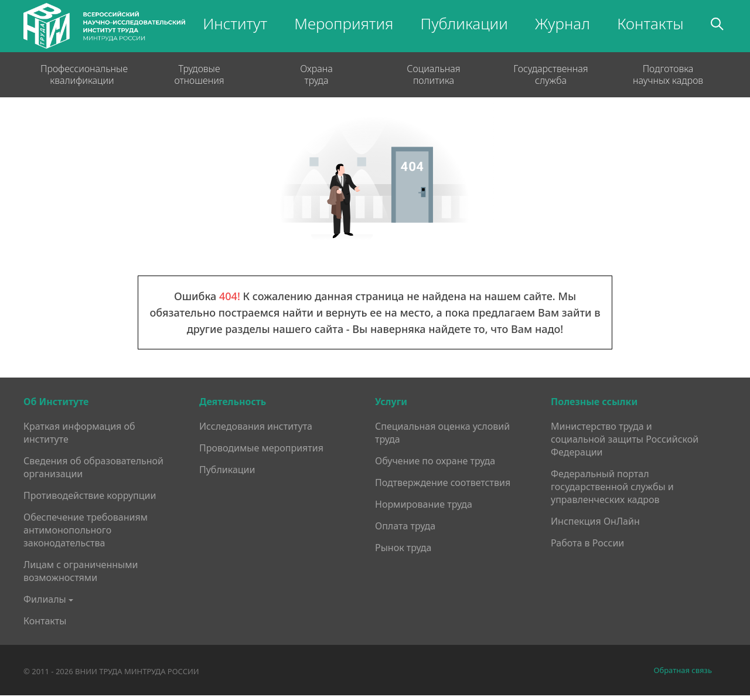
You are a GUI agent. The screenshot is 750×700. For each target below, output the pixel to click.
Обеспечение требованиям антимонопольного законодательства (86, 530)
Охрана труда (316, 74)
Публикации (464, 23)
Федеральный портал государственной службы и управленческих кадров (612, 487)
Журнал (562, 23)
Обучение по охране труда (435, 461)
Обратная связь (683, 670)
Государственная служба (550, 74)
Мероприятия (344, 23)
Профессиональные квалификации (82, 74)
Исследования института (256, 426)
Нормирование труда (424, 504)
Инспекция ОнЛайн (595, 521)
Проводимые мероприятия (261, 448)
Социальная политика (433, 74)
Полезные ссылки (594, 402)
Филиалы (45, 599)
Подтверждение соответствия (443, 482)
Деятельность (233, 402)
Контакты (650, 23)
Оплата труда (405, 526)
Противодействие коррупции (90, 495)
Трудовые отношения (199, 74)
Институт (235, 23)
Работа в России (587, 543)
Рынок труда (403, 548)
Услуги (391, 402)
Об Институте (56, 402)
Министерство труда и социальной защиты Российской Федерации (625, 439)
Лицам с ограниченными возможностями (81, 571)
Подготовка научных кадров (668, 74)
